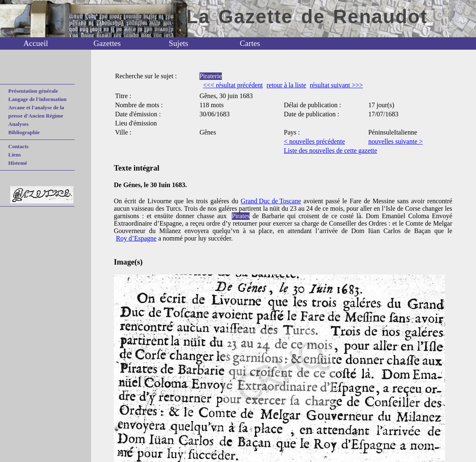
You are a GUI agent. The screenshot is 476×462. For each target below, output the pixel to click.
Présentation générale (33, 91)
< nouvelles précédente (315, 141)
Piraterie (211, 76)
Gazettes (107, 43)
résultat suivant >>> (336, 85)
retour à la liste (286, 85)
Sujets (179, 43)
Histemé (18, 163)
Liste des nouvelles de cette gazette (331, 150)
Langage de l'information (37, 99)
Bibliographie (24, 132)
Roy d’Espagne (136, 238)
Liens (14, 155)
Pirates (241, 216)
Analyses (18, 124)
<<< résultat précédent (233, 85)
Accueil (36, 43)
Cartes (250, 43)
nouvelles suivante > (396, 141)
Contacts (18, 146)
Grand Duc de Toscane (271, 201)
